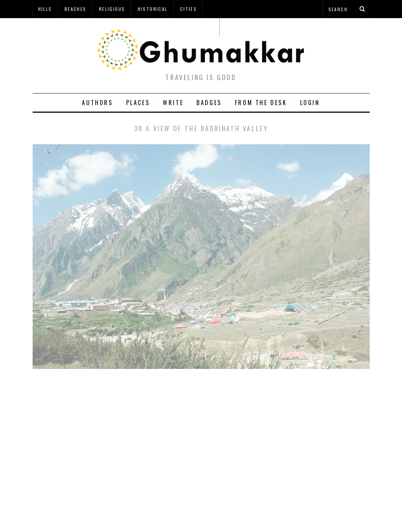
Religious (112, 9)
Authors (97, 103)
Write (173, 103)
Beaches (76, 9)
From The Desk (261, 103)
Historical (153, 9)
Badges (209, 103)
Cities (188, 9)
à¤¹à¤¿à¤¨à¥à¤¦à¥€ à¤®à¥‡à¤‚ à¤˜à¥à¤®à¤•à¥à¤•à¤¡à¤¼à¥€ (126, 27)
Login (310, 103)
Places (138, 103)
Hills (45, 9)
